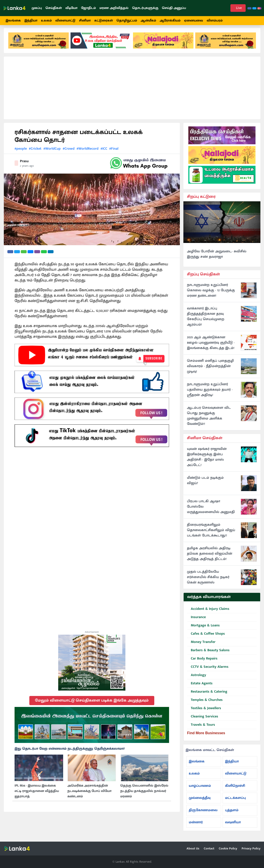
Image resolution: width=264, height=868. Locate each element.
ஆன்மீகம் (148, 20)
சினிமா (85, 20)
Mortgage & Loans (203, 629)
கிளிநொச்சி (235, 789)
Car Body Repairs (202, 662)
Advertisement (92, 635)
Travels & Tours (201, 728)
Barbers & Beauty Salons (208, 654)
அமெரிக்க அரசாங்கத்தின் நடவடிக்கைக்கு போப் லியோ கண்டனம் (89, 794)
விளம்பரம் (215, 20)
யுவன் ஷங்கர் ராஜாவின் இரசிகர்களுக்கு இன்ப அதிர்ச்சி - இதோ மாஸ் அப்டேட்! (207, 460)
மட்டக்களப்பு (235, 801)
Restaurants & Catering (207, 695)
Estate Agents (200, 687)
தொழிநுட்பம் (127, 20)
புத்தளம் (232, 813)
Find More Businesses (206, 736)
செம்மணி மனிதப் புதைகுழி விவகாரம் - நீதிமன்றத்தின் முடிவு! (210, 370)
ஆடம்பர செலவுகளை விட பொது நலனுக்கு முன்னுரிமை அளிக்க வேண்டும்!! (209, 419)
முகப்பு (37, 8)
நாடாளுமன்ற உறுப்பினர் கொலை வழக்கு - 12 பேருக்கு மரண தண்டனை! (211, 294)
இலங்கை (13, 20)
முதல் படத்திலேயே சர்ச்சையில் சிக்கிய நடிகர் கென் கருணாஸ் (208, 581)
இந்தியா (31, 20)
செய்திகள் (54, 8)
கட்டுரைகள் (104, 20)
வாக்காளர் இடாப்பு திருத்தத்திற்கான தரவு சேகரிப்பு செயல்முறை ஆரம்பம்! (206, 320)
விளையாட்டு (65, 20)
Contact (209, 848)
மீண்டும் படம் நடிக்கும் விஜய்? (205, 484)
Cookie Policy (228, 848)
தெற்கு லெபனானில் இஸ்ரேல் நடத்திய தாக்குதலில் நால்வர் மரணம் (144, 794)
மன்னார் (196, 826)
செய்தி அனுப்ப (174, 8)
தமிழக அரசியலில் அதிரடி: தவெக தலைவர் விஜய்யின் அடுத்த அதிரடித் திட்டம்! (210, 557)
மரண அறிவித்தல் (114, 8)
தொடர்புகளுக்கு (145, 8)
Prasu (24, 165)
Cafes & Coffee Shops (206, 637)
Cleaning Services (203, 720)
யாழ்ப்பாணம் (200, 789)
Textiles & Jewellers (204, 712)
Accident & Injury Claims (208, 612)
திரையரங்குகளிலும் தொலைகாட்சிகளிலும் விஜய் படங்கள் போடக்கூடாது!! (211, 534)
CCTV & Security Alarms (208, 670)
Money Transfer (201, 646)
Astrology (197, 679)
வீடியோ (71, 8)
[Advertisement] (132, 91)
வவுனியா (233, 826)
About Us (193, 848)
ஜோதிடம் (88, 8)
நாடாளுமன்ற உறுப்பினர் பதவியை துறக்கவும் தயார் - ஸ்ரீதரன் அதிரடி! (210, 393)
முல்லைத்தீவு (200, 801)
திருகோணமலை (203, 813)
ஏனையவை (194, 20)
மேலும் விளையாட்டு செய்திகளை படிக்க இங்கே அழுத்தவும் (92, 704)
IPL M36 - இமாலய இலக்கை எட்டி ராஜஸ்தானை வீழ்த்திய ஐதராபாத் (37, 794)
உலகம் (46, 20)
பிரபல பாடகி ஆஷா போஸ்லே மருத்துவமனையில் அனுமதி (211, 510)
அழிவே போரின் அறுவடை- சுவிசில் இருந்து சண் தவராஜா (217, 257)
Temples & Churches (205, 703)
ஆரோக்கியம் (170, 20)
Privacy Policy (251, 848)
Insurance (196, 621)
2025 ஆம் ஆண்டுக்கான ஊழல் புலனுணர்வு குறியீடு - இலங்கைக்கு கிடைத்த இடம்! (211, 346)
